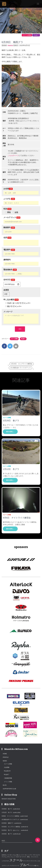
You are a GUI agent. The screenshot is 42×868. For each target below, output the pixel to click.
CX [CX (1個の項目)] (11, 855)
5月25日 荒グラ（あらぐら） (11, 830)
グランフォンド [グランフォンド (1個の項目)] (11, 857)
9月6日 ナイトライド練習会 (17, 518)
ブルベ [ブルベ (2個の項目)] (25, 865)
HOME (5, 754)
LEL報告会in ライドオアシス (20, 368)
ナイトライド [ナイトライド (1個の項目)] (27, 861)
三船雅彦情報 (8, 778)
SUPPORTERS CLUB (9, 789)
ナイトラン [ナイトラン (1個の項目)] (34, 861)
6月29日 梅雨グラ (8, 823)
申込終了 (36, 35)
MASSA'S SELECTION (9, 799)
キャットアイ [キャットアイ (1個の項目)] (29, 855)
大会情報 (7, 767)
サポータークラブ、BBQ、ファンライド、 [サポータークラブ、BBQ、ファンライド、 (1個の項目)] (28, 857)
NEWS (5, 761)
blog (5, 785)
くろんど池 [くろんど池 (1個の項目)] (15, 855)
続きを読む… (10, 432)
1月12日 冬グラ (11, 469)
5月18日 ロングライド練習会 (22, 364)
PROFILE (6, 757)
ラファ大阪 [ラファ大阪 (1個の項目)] (33, 866)
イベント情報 (8, 782)
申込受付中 (7, 771)
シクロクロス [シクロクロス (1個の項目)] (5, 861)
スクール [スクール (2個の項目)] (16, 860)
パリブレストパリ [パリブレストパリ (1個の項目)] (14, 866)
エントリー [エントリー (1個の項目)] (21, 855)
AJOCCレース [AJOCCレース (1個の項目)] (6, 855)
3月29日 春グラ (11, 421)
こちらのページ (13, 155)
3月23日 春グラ (7, 834)
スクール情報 (27, 35)
